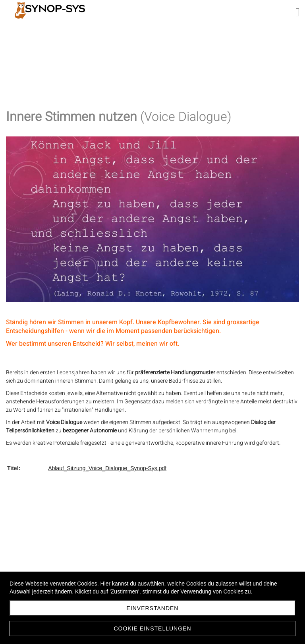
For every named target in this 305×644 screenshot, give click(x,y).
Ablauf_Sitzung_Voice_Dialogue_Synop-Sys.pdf (107, 468)
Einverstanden (153, 608)
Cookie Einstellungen (152, 628)
